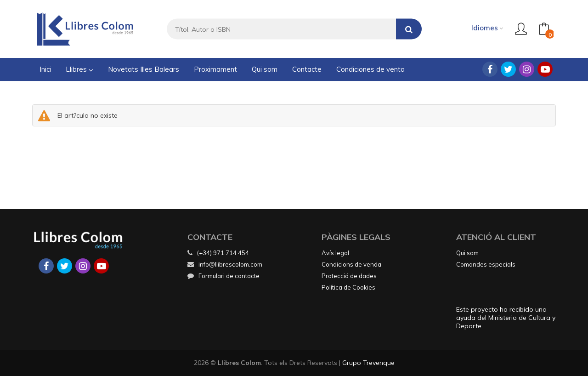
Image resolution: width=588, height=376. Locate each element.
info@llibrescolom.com (225, 264)
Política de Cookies (348, 287)
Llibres (79, 69)
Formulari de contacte (223, 276)
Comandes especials (486, 264)
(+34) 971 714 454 (223, 253)
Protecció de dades (349, 276)
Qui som (467, 253)
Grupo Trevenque (368, 363)
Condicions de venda (351, 264)
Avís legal (335, 253)
